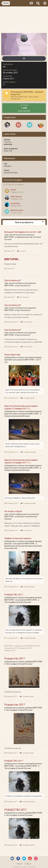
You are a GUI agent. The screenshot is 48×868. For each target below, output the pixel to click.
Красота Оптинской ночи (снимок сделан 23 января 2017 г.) (21, 407)
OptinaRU (8, 360)
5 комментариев (28, 638)
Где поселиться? (13, 280)
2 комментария (28, 398)
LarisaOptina (15, 203)
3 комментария (27, 696)
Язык (20, 864)
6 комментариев (28, 452)
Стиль (28, 864)
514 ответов (23, 297)
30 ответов (26, 530)
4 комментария (28, 587)
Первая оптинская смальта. (18, 538)
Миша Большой (17, 210)
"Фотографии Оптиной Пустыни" (18, 602)
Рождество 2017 (11, 648)
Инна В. (13, 190)
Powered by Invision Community (24, 867)
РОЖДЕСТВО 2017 (14, 595)
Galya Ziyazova (16, 197)
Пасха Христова (12, 355)
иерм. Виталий (10, 414)
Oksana (20, 283)
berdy (20, 235)
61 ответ (22, 251)
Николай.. (8, 544)
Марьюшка (22, 514)
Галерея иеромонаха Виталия (17, 416)
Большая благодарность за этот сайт (23, 232)
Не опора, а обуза (13, 511)
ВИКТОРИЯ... (10, 237)
